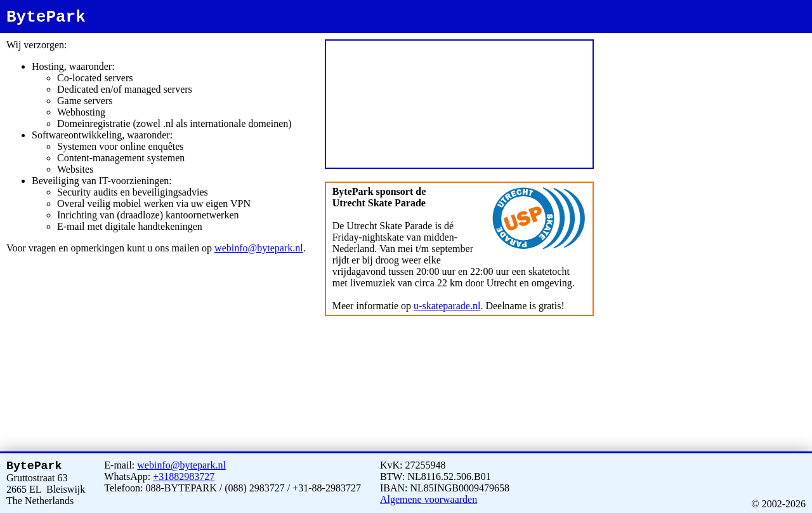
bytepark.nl (618, 36)
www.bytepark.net (721, 36)
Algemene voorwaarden (429, 497)
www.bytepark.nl (651, 36)
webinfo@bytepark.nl (259, 248)
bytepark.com (757, 36)
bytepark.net (685, 36)
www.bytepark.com (626, 42)
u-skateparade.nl (447, 306)
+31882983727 (184, 474)
